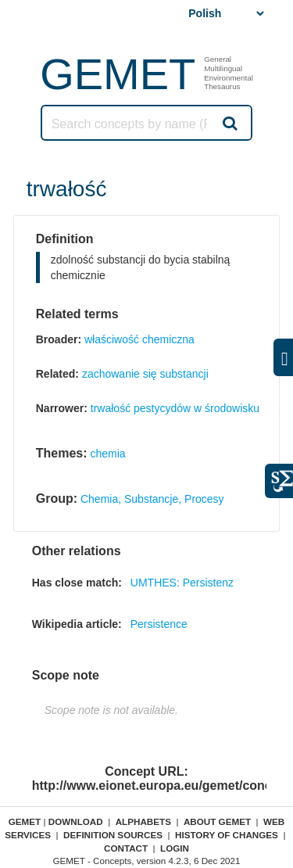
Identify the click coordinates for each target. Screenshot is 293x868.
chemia (107, 454)
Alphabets (143, 821)
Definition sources (113, 835)
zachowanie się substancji (145, 374)
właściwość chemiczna (139, 339)
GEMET (118, 74)
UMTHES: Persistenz (182, 583)
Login (175, 848)
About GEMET (217, 821)
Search (229, 123)
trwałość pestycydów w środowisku (175, 408)
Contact (126, 848)
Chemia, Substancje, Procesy (152, 499)
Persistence (159, 624)
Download (76, 821)
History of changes (227, 835)
